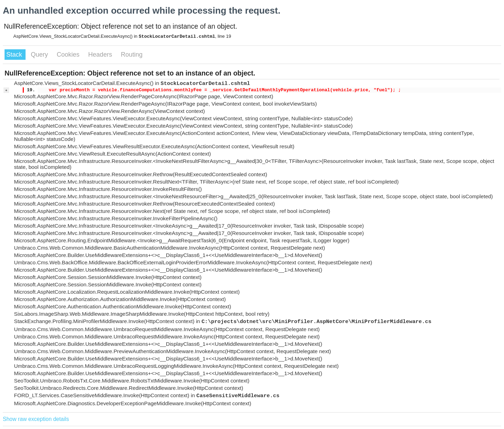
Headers (101, 55)
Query (40, 55)
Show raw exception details (36, 419)
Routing (132, 55)
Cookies (69, 55)
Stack (15, 55)
